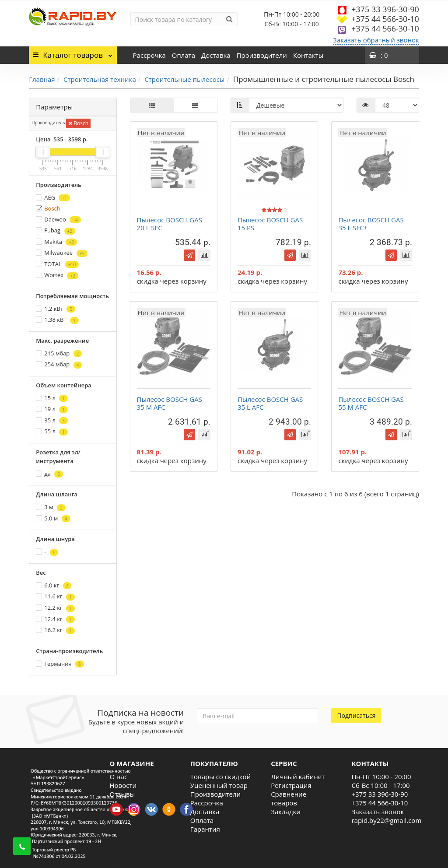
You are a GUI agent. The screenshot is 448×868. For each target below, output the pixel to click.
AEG (53, 198)
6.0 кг (54, 585)
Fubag (56, 230)
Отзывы (122, 794)
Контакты (308, 55)
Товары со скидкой (220, 777)
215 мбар (59, 353)
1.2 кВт (56, 309)
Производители (262, 55)
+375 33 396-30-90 (385, 9)
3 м (51, 507)
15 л (52, 398)
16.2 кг (55, 630)
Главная (42, 79)
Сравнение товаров (289, 798)
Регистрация (291, 785)
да (49, 474)
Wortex (57, 275)
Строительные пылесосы (184, 79)
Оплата (184, 55)
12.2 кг (55, 608)
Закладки (286, 812)
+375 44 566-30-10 (385, 19)
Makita (56, 242)
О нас (119, 777)
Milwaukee (62, 253)
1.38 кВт (57, 320)
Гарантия (205, 829)
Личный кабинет (298, 777)
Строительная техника (100, 79)
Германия (60, 664)
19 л (52, 409)
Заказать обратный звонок (376, 40)
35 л (52, 420)
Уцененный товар (219, 785)
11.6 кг (55, 596)
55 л (52, 431)
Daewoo (58, 220)
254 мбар (59, 364)
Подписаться (356, 715)
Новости (123, 785)
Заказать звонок (378, 812)
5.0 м (53, 518)
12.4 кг (55, 619)
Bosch (78, 123)
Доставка (216, 55)
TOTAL (57, 264)
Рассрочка (149, 55)
